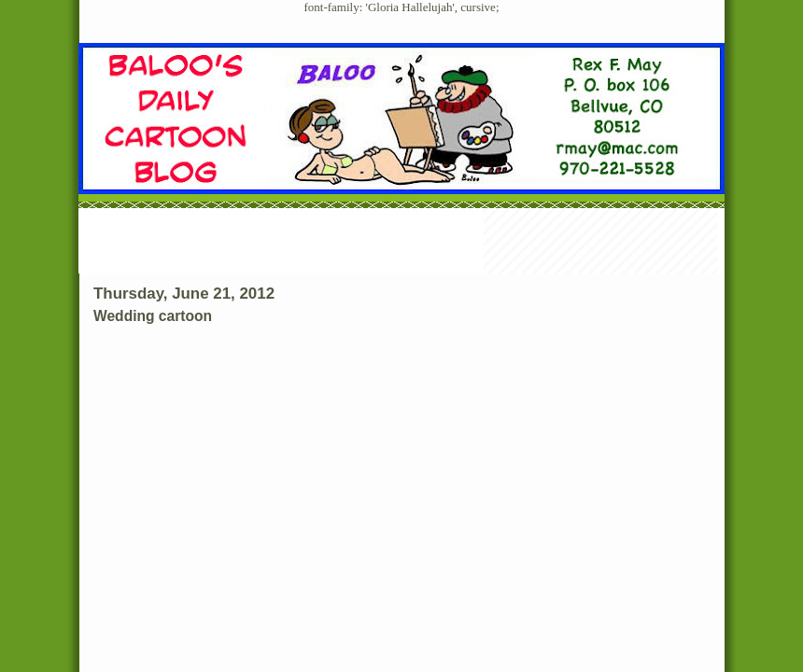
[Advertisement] (401, 243)
